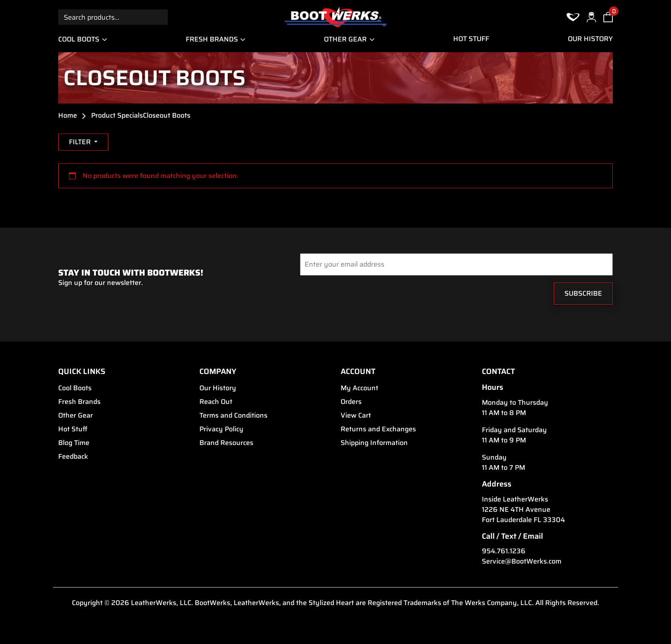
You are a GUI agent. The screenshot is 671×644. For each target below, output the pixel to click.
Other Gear (345, 39)
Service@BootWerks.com (522, 561)
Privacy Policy (221, 429)
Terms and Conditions (233, 415)
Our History (590, 39)
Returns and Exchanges (378, 429)
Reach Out (216, 402)
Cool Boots (79, 39)
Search (160, 17)
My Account (359, 388)
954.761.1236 (504, 551)
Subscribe (583, 293)
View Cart (356, 415)
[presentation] (352, 296)
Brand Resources (226, 443)
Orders (351, 402)
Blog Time (74, 443)
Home (68, 116)
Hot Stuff (471, 39)
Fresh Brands (212, 39)
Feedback (73, 457)
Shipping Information (374, 443)
